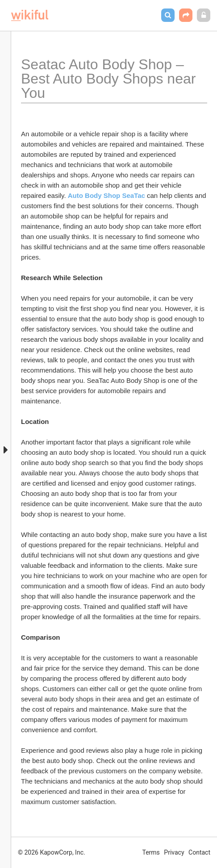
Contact (199, 852)
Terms (151, 852)
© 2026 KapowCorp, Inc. (52, 852)
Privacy (174, 852)
